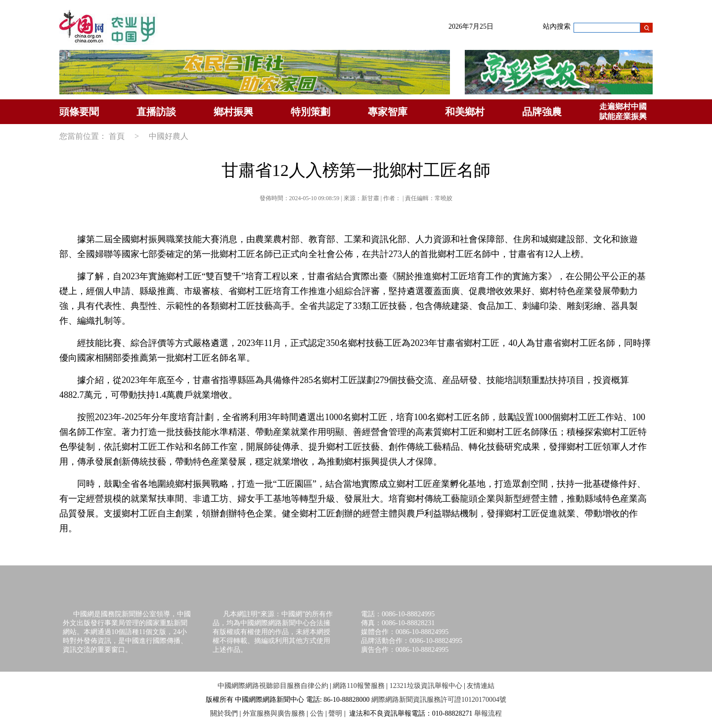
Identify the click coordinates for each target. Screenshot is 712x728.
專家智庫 (388, 112)
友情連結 (481, 686)
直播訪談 (156, 112)
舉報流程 (488, 713)
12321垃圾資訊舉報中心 (426, 686)
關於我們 (224, 713)
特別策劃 (311, 112)
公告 (317, 713)
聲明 (335, 713)
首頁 (117, 136)
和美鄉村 (465, 112)
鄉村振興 (233, 112)
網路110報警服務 (358, 686)
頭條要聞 (79, 112)
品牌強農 (542, 112)
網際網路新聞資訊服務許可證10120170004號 (439, 700)
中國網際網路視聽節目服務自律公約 (273, 686)
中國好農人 (169, 136)
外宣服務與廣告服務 (274, 713)
